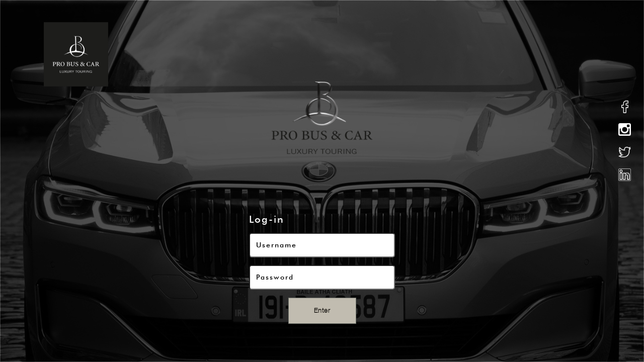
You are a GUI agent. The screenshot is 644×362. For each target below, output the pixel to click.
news (526, 54)
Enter (322, 310)
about (295, 54)
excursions (436, 54)
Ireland (487, 54)
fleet (390, 54)
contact (626, 54)
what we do (343, 54)
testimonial (573, 54)
